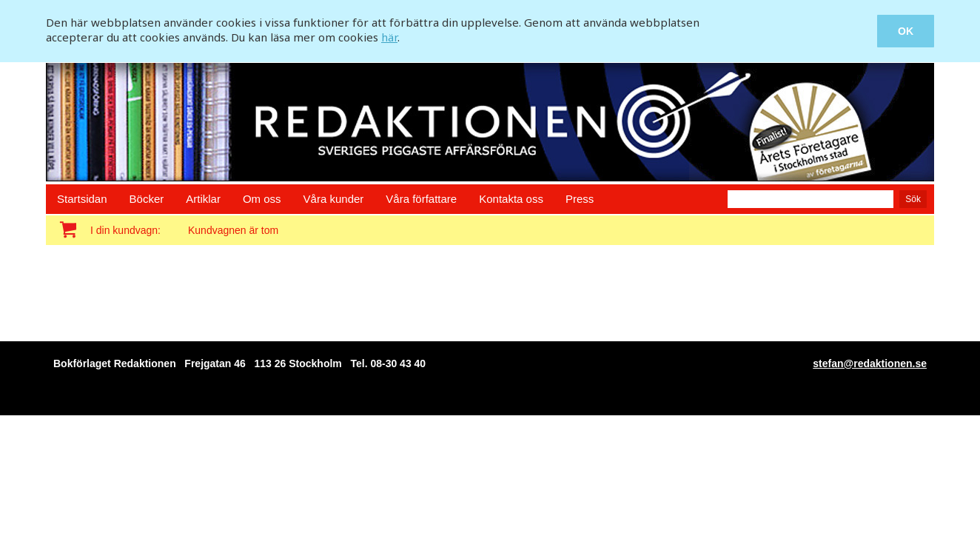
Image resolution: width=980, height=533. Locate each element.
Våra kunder (334, 199)
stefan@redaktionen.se (870, 363)
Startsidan (82, 199)
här (389, 37)
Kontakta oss (511, 199)
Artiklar (203, 199)
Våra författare (421, 199)
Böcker (147, 199)
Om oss (262, 199)
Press (580, 199)
